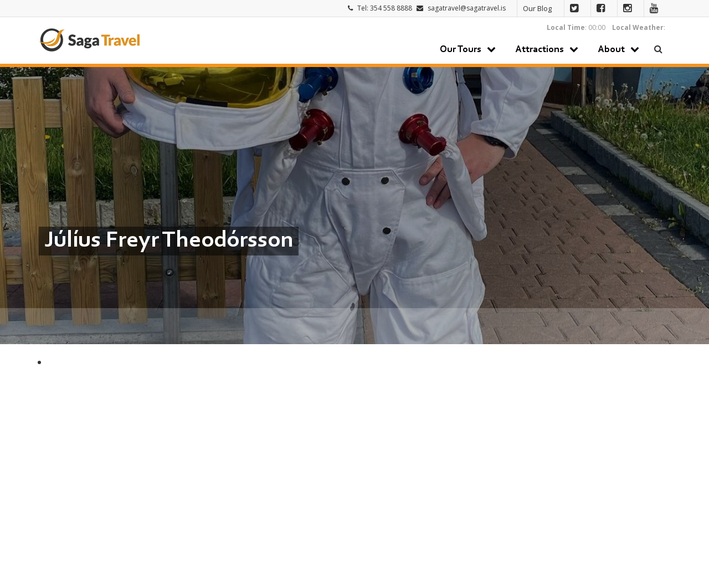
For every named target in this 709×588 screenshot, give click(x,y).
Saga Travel (89, 40)
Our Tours (461, 50)
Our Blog (537, 8)
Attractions (540, 50)
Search (659, 49)
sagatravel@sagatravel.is (467, 8)
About (611, 50)
